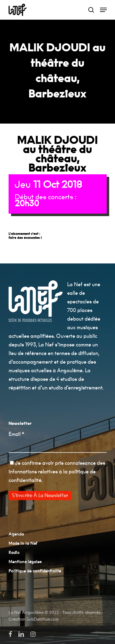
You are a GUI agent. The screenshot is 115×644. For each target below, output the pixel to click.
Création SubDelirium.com (34, 619)
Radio (14, 553)
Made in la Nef (23, 543)
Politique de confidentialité (35, 571)
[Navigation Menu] (103, 10)
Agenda (16, 534)
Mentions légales (25, 562)
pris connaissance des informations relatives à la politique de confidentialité (57, 472)
